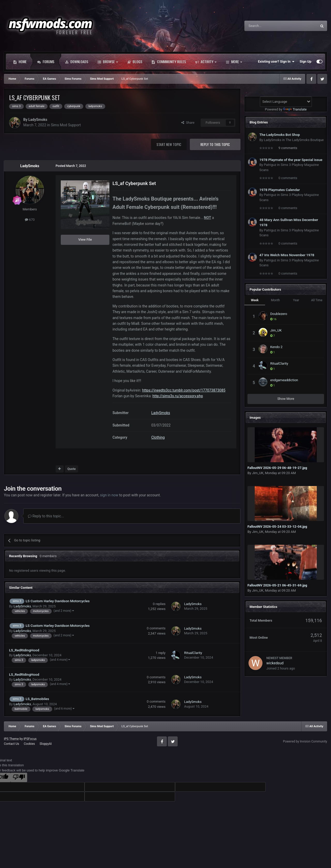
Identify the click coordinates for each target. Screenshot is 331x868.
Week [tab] (255, 300)
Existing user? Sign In (276, 62)
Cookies (29, 744)
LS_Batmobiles (37, 699)
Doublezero (279, 314)
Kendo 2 (276, 347)
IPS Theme (11, 739)
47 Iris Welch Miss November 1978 (287, 255)
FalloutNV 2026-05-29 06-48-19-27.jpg (277, 468)
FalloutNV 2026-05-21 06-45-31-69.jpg (277, 585)
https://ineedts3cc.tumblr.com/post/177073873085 (184, 390)
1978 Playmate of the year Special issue (291, 160)
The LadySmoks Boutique (304, 140)
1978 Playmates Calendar (280, 190)
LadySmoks (38, 120)
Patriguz (270, 165)
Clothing (158, 437)
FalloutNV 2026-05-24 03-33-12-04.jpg (277, 527)
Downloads (77, 62)
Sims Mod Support (66, 125)
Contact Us (12, 744)
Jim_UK (276, 330)
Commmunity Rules (169, 62)
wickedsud (275, 663)
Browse (108, 62)
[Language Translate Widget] (286, 102)
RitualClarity (193, 653)
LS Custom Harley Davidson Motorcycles (58, 601)
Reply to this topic (215, 144)
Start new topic (169, 144)
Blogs (135, 62)
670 (30, 220)
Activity (206, 62)
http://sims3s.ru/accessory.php (178, 396)
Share (188, 123)
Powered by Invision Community (305, 741)
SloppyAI (46, 744)
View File (85, 240)
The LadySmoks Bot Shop (280, 135)
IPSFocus (30, 739)
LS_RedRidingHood (24, 650)
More (234, 62)
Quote (71, 469)
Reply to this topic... (46, 516)
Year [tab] (296, 300)
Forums (46, 62)
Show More (286, 399)
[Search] (268, 26)
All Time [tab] (317, 300)
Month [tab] (275, 300)
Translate (295, 109)
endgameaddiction (284, 380)
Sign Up (306, 61)
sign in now (109, 495)
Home (20, 62)
